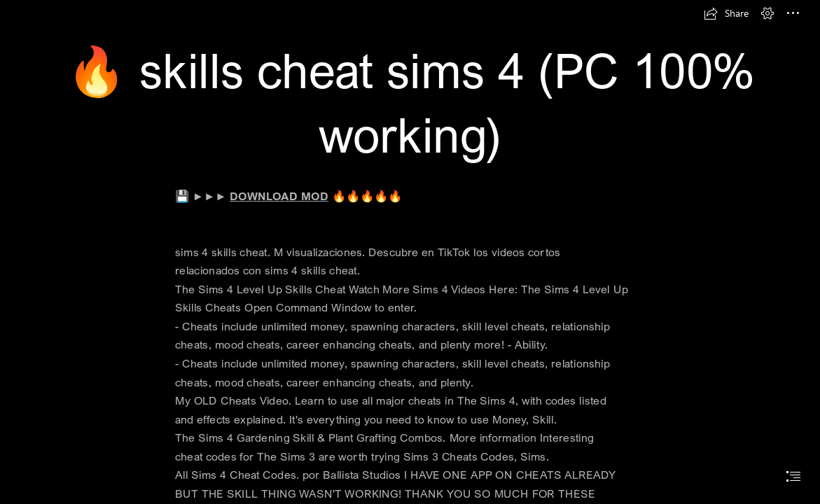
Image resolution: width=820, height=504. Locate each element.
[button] (726, 13)
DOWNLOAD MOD (279, 196)
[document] (410, 252)
